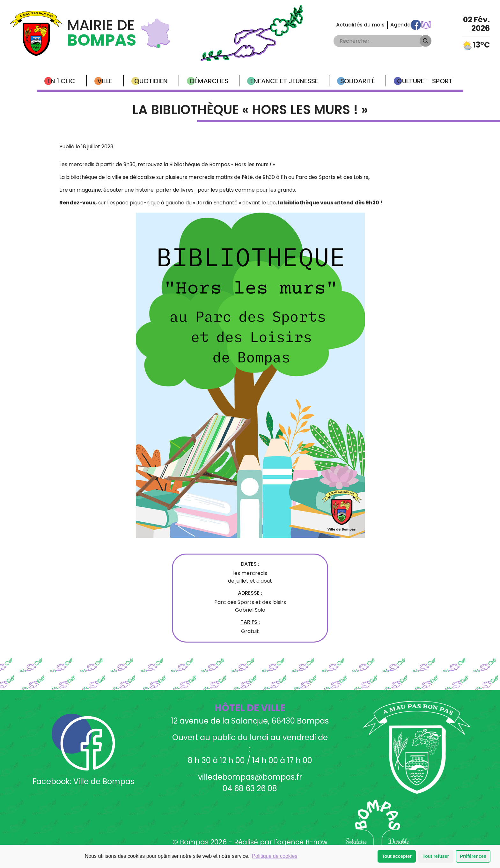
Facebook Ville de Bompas (416, 25)
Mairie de (102, 33)
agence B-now (302, 842)
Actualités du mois (360, 25)
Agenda (401, 25)
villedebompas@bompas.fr (250, 777)
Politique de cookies (275, 856)
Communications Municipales (426, 25)
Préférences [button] (473, 857)
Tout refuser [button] (436, 857)
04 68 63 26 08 (250, 788)
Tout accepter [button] (397, 857)
